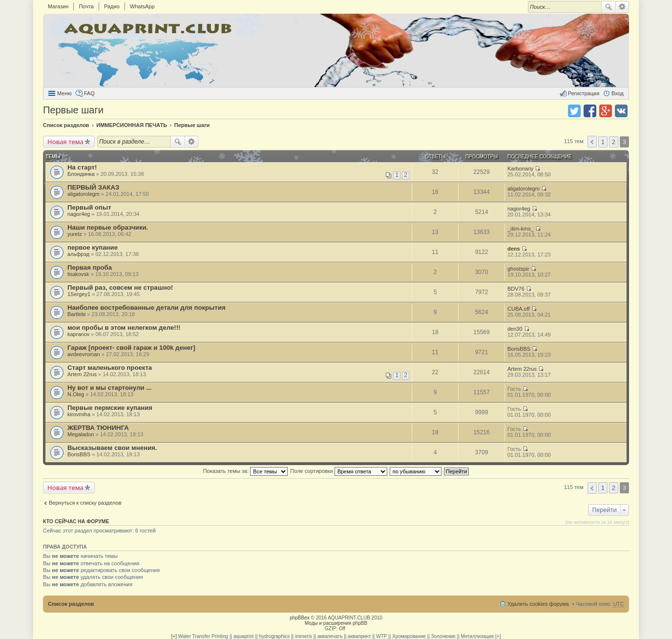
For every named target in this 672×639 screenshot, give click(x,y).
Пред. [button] (592, 142)
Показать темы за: (246, 471)
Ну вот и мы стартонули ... (109, 388)
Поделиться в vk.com (621, 111)
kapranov (78, 334)
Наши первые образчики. (108, 227)
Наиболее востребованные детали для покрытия (147, 308)
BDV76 (516, 289)
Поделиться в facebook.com (590, 111)
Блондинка (81, 174)
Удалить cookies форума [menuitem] (538, 604)
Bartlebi (76, 314)
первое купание (93, 247)
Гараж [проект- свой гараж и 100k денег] (131, 348)
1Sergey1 (79, 294)
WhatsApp (142, 6)
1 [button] (603, 142)
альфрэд (78, 254)
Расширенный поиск (622, 7)
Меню (64, 93)
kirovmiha (79, 414)
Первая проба (90, 267)
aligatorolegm (84, 194)
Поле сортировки (338, 471)
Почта (86, 6)
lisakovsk (78, 274)
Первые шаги (73, 110)
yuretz (75, 234)
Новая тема (65, 142)
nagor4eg (79, 214)
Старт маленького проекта (110, 368)
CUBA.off (519, 309)
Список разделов (71, 604)
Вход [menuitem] (618, 93)
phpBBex (300, 618)
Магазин (58, 6)
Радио (112, 6)
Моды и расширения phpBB (336, 623)
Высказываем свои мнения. (112, 448)
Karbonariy (520, 169)
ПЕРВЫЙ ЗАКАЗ (93, 187)
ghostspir (518, 269)
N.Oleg (76, 394)
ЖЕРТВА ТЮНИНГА (98, 428)
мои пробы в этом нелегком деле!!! (124, 328)
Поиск (609, 7)
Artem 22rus (82, 374)
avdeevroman (84, 354)
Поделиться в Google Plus (606, 111)
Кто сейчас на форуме (76, 521)
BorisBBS (519, 349)
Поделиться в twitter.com (574, 111)
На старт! (82, 167)
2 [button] (614, 142)
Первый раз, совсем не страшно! (120, 288)
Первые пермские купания (110, 408)
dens (514, 249)
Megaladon (81, 434)
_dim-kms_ (521, 229)
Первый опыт (89, 207)
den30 (515, 329)
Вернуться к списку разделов (85, 503)
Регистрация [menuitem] (584, 93)
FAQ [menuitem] (89, 93)
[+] (174, 636)
